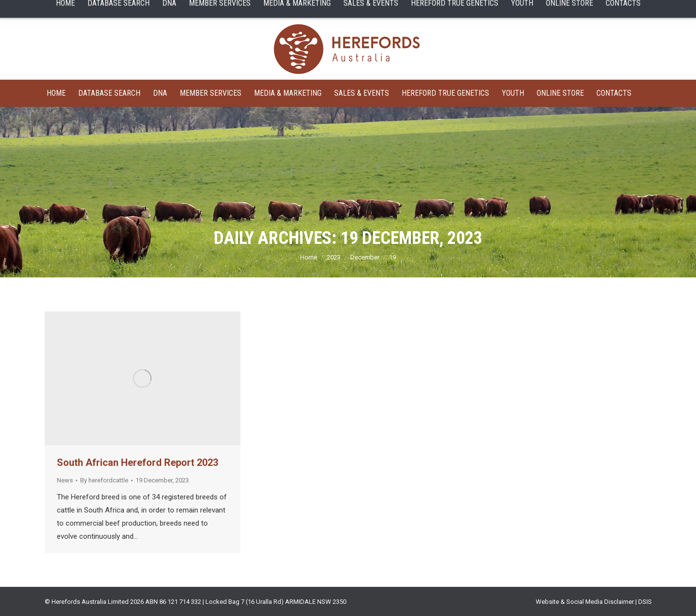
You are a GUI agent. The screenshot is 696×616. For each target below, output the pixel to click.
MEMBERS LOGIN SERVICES (267, 9)
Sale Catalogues (185, 9)
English (591, 10)
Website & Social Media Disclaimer (585, 602)
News (65, 480)
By (104, 480)
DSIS (645, 602)
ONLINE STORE (490, 9)
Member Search (125, 9)
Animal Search (67, 9)
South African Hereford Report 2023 (137, 462)
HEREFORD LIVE (424, 9)
